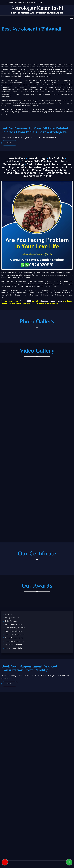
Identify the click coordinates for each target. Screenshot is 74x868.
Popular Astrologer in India (49, 170)
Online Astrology (14, 164)
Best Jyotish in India (12, 618)
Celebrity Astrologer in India (15, 635)
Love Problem (16, 159)
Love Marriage (37, 159)
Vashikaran (13, 162)
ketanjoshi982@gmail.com (18, 2)
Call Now (10, 143)
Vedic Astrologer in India (43, 164)
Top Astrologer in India (43, 167)
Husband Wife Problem (37, 162)
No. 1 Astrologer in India (55, 173)
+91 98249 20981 (36, 2)
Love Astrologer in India (37, 176)
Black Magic (57, 159)
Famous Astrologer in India (15, 628)
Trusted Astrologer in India (19, 173)
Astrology (61, 162)
